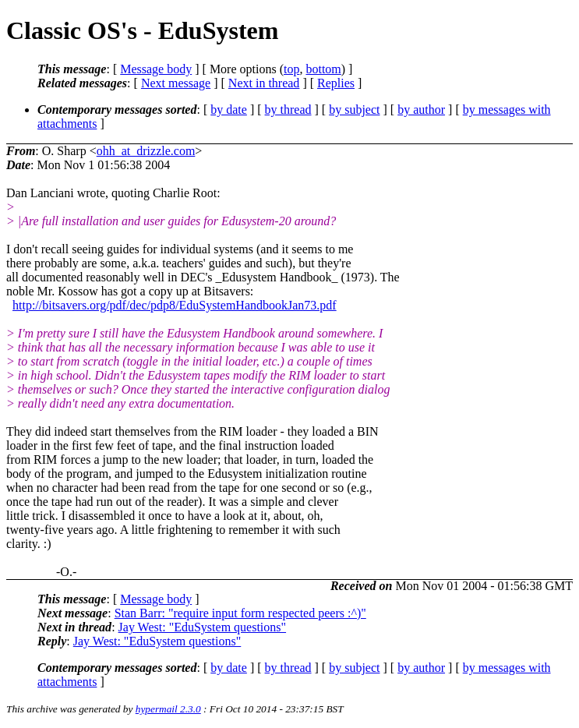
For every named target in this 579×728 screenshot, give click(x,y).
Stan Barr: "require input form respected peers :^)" (240, 613)
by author (421, 110)
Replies (336, 83)
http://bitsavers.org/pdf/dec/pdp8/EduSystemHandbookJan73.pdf (175, 305)
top (291, 69)
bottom (323, 69)
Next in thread (264, 83)
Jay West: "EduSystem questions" (202, 627)
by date (229, 110)
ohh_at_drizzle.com (146, 151)
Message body (156, 69)
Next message (176, 83)
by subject (354, 110)
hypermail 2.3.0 (168, 709)
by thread (288, 110)
